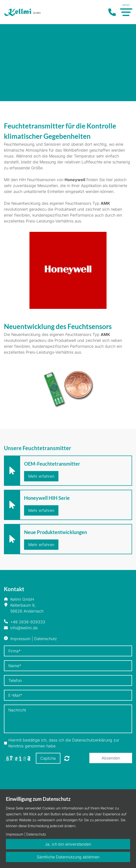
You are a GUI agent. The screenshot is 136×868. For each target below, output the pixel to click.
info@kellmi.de (24, 628)
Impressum (20, 639)
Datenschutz (46, 639)
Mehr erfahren (41, 476)
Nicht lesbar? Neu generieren (67, 758)
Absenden (111, 758)
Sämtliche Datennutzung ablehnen (68, 857)
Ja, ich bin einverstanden (68, 844)
